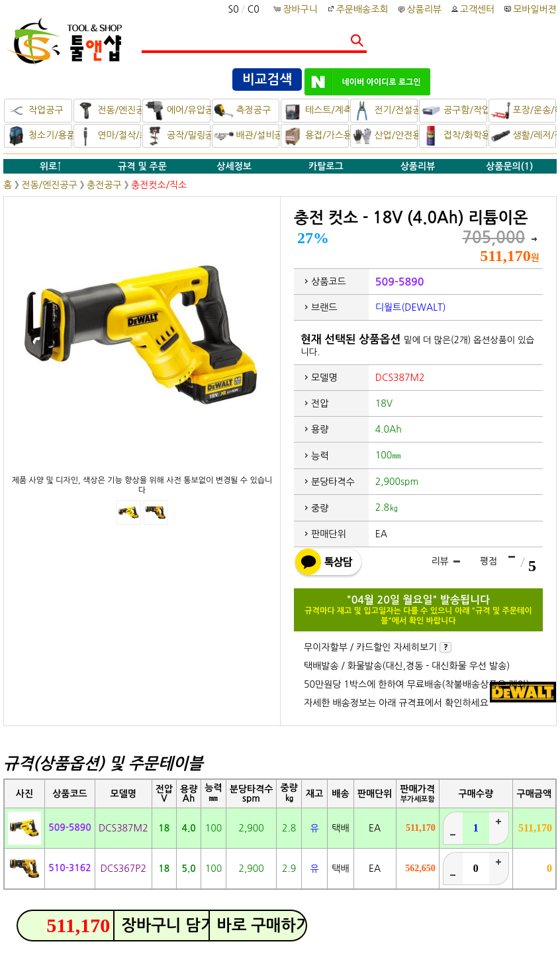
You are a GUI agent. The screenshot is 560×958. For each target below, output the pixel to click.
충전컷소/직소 (159, 185)
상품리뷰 (419, 9)
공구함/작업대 (454, 111)
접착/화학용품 (454, 136)
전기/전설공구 (385, 111)
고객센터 (472, 9)
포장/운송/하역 (524, 111)
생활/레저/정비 (524, 136)
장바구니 (296, 9)
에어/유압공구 (177, 111)
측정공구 (243, 111)
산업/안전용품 (385, 136)
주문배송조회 (357, 9)
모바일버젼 (535, 9)
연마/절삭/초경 (109, 136)
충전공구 (104, 185)
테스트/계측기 (316, 111)
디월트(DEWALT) (411, 307)
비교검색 (267, 80)
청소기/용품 (39, 136)
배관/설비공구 (247, 136)
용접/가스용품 (316, 136)
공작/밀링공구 (177, 136)
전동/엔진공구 (109, 111)
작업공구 (35, 111)
